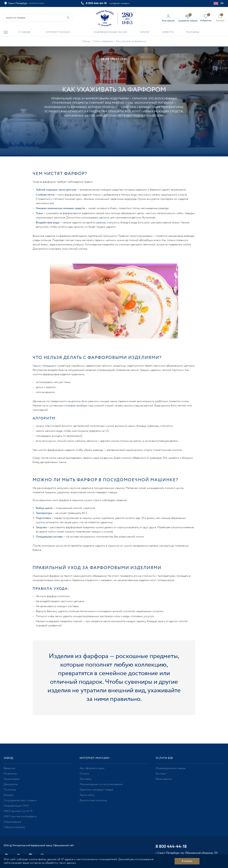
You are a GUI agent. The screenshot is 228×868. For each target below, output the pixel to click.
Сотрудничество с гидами (20, 800)
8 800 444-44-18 (96, 3)
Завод (8, 758)
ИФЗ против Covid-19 (18, 811)
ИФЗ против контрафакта (20, 816)
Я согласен (187, 861)
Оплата (84, 774)
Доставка (85, 779)
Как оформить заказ (92, 768)
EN (219, 3)
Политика (10, 790)
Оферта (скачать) (14, 827)
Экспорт (161, 774)
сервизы (101, 223)
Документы (11, 784)
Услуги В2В (164, 758)
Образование (12, 822)
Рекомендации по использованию (101, 784)
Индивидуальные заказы (171, 768)
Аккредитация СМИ (16, 806)
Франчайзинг (164, 779)
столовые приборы (75, 406)
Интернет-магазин (94, 758)
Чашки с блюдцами (44, 366)
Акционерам (12, 779)
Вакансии (9, 768)
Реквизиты (10, 774)
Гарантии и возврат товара (96, 790)
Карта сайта (87, 795)
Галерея (8, 795)
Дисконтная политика (93, 800)
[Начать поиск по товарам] (68, 18)
